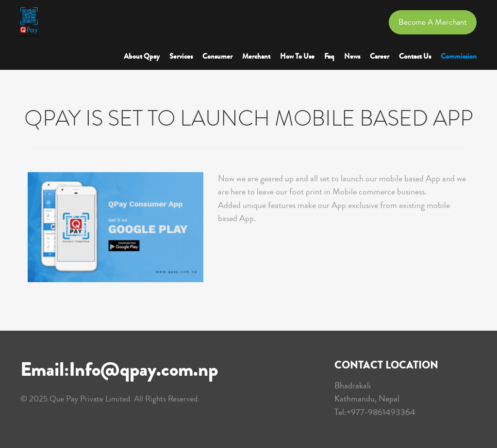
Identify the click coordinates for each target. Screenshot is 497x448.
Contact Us (415, 56)
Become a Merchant (433, 22)
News (352, 56)
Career (380, 56)
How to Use (297, 56)
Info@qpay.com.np (143, 369)
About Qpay (142, 56)
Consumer (217, 56)
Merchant (256, 56)
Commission (459, 56)
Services (181, 56)
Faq (329, 56)
